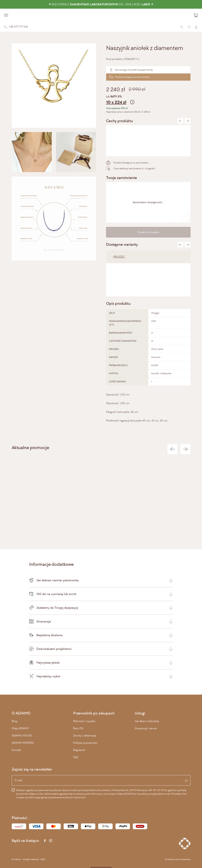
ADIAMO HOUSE (22, 735)
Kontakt (16, 750)
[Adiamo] (101, 15)
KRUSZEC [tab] (119, 257)
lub (148, 100)
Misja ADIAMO (20, 728)
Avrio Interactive (183, 859)
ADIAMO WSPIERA (23, 743)
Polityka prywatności (85, 743)
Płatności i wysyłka (84, 721)
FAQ (76, 757)
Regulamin (79, 750)
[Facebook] (45, 841)
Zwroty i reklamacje (85, 735)
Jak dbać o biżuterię (147, 721)
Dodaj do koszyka (148, 232)
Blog (14, 721)
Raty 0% (78, 728)
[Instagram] (51, 841)
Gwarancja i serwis (146, 728)
